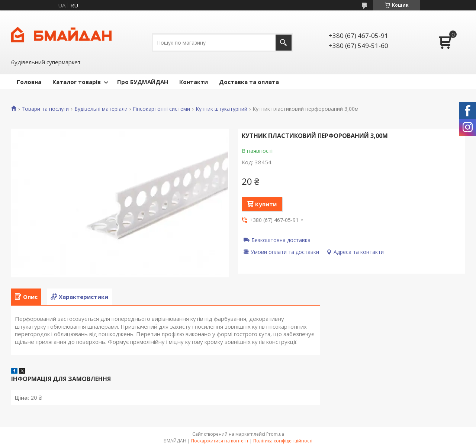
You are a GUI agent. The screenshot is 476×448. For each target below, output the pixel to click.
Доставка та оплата (249, 82)
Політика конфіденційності (283, 441)
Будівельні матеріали (101, 109)
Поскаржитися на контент (220, 441)
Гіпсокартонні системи (161, 109)
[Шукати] (284, 43)
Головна (29, 82)
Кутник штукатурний (221, 109)
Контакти (194, 82)
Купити (266, 204)
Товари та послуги (45, 109)
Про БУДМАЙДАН (143, 82)
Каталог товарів (77, 82)
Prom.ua (275, 434)
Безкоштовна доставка (281, 240)
